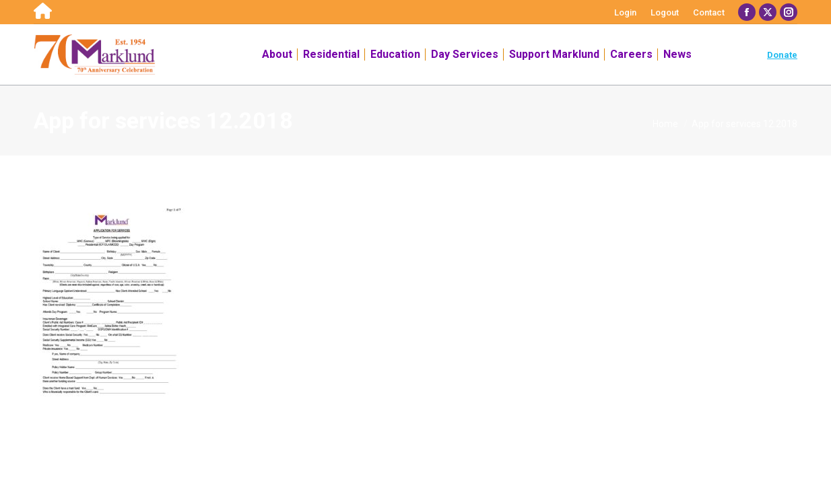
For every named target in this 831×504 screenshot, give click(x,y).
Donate (782, 55)
